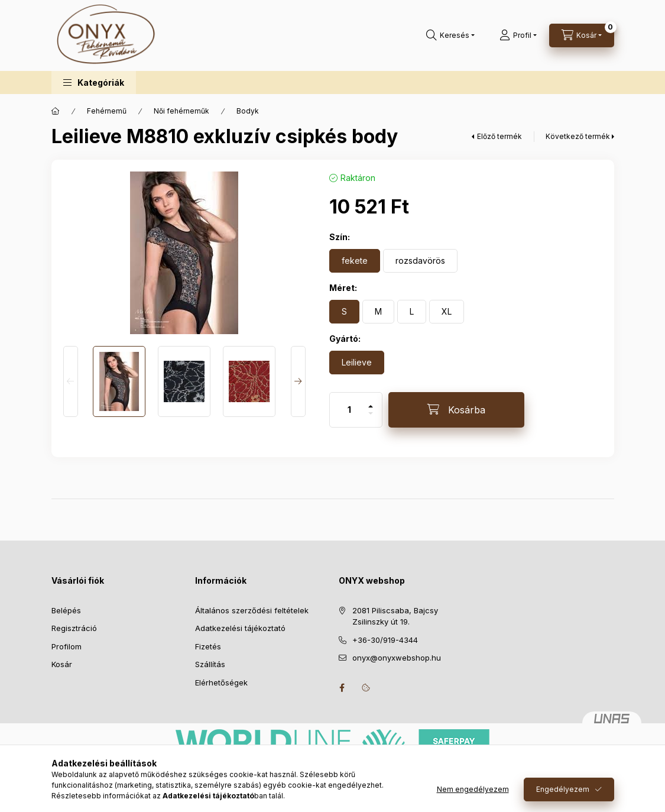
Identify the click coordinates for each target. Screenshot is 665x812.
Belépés (66, 610)
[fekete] (355, 261)
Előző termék (499, 136)
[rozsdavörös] (420, 261)
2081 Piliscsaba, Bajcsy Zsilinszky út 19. (395, 616)
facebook (342, 688)
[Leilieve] (357, 363)
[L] (412, 312)
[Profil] (518, 35)
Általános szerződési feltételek (252, 610)
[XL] (447, 312)
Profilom (66, 646)
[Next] (298, 381)
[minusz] (371, 418)
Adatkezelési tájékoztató (240, 628)
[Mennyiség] (349, 410)
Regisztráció (74, 628)
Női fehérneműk (181, 111)
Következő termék (578, 136)
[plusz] (371, 401)
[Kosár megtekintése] (582, 35)
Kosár (62, 664)
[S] (344, 312)
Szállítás (210, 664)
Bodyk (248, 111)
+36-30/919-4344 (385, 640)
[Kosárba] (456, 410)
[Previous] (71, 381)
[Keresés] (450, 35)
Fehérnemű (107, 111)
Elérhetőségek (221, 682)
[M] (378, 312)
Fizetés (208, 646)
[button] (94, 83)
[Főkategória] (56, 111)
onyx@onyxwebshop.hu (397, 658)
